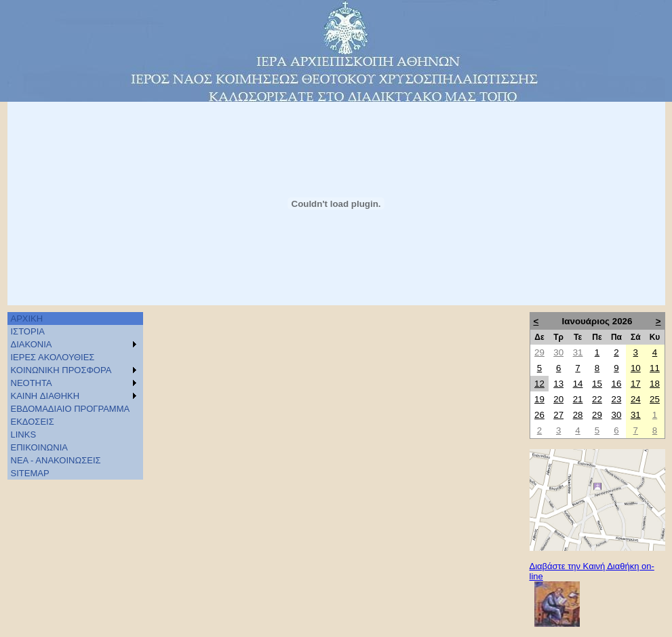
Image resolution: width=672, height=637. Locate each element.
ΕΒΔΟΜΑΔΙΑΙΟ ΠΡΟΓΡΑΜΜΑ (71, 409)
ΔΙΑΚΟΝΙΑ (32, 344)
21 (578, 399)
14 (578, 384)
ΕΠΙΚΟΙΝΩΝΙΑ (39, 447)
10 (636, 368)
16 (616, 384)
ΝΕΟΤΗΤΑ (32, 383)
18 (655, 384)
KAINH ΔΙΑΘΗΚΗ (45, 396)
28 (578, 415)
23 (616, 399)
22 (597, 399)
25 (655, 399)
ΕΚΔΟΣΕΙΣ (33, 422)
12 (539, 384)
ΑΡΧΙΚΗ (27, 318)
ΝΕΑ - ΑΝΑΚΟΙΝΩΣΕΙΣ (56, 460)
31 (578, 352)
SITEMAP (30, 473)
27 (558, 415)
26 (539, 415)
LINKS (24, 435)
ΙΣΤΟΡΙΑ (28, 331)
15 (597, 384)
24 (636, 399)
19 (539, 399)
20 (558, 399)
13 (558, 384)
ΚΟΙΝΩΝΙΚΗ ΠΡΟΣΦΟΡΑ (61, 370)
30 (558, 352)
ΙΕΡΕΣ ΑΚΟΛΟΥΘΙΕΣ (53, 357)
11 (655, 368)
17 (636, 384)
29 (539, 352)
